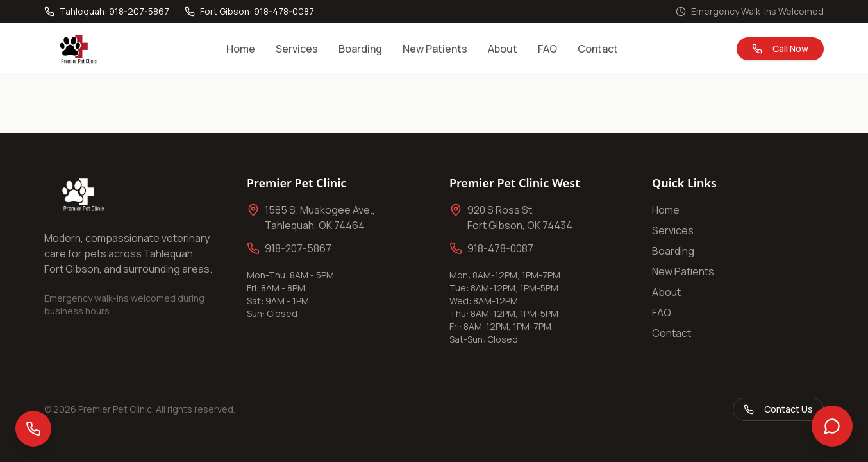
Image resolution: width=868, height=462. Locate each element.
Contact (598, 49)
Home (241, 49)
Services (297, 49)
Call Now (780, 48)
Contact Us (778, 409)
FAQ (547, 49)
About (503, 49)
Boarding (360, 49)
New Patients (435, 49)
